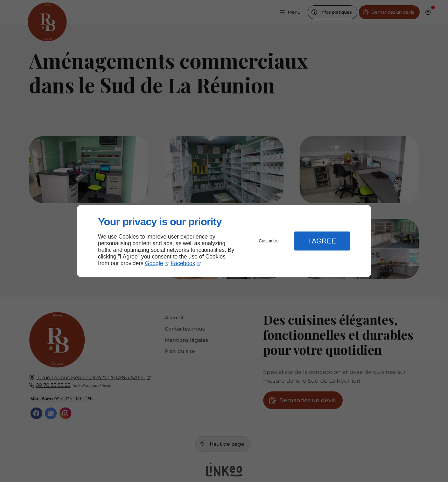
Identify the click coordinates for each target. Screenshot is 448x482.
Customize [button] (269, 241)
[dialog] (224, 241)
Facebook (183, 263)
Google (154, 263)
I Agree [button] (322, 241)
